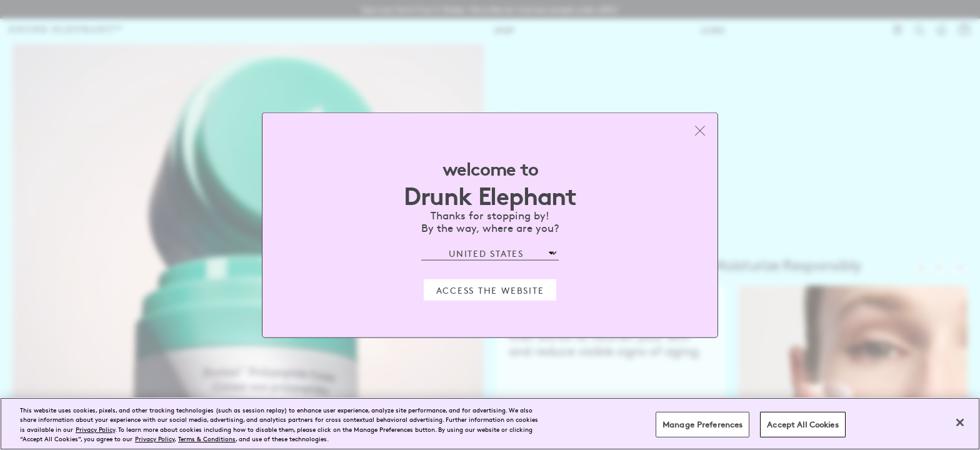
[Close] (960, 422)
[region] (490, 424)
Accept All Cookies (802, 424)
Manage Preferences (702, 424)
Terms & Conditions (207, 438)
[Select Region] (490, 253)
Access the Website (490, 289)
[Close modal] (700, 131)
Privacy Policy (95, 429)
